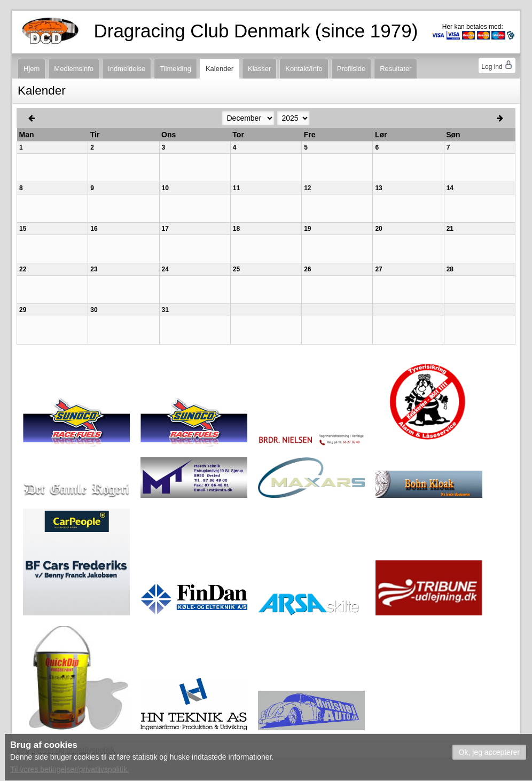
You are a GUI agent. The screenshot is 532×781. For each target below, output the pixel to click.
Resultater (396, 69)
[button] (489, 752)
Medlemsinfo (74, 69)
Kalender (220, 69)
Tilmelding (175, 69)
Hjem (32, 69)
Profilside (351, 69)
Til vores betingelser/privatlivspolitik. (70, 769)
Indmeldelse (127, 69)
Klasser (259, 69)
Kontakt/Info (304, 69)
